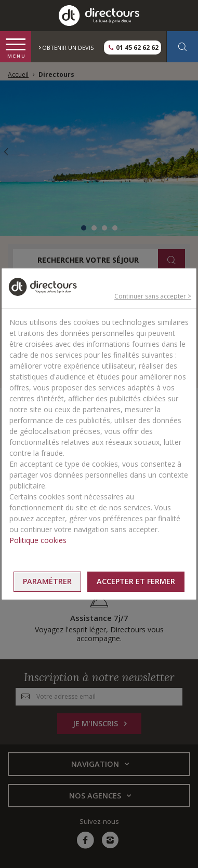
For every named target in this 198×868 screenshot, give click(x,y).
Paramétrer (47, 581)
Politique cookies (38, 540)
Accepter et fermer (136, 581)
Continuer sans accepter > (153, 296)
